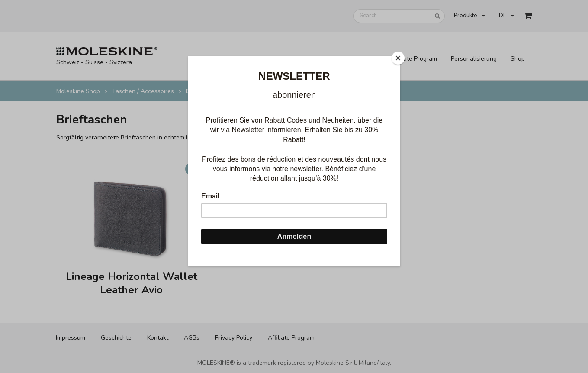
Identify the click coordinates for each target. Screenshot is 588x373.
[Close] (398, 58)
